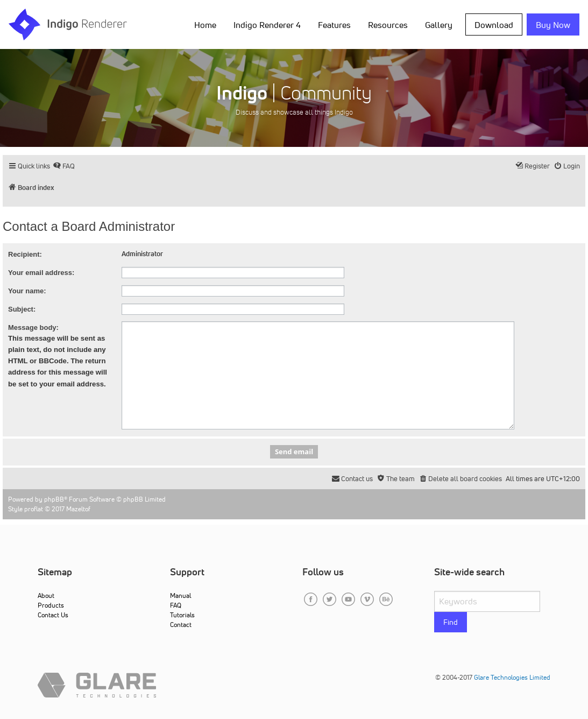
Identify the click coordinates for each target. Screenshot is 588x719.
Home (205, 25)
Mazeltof (78, 509)
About (46, 595)
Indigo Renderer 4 (267, 25)
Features (334, 25)
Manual (180, 595)
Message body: (33, 327)
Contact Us (53, 615)
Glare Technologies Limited (512, 677)
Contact (181, 625)
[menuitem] (64, 166)
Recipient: (25, 254)
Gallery (439, 25)
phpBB (54, 499)
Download (494, 25)
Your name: (27, 291)
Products (51, 605)
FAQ (176, 605)
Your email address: (41, 273)
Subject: (22, 309)
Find (451, 622)
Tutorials (182, 615)
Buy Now (553, 25)
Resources (388, 25)
